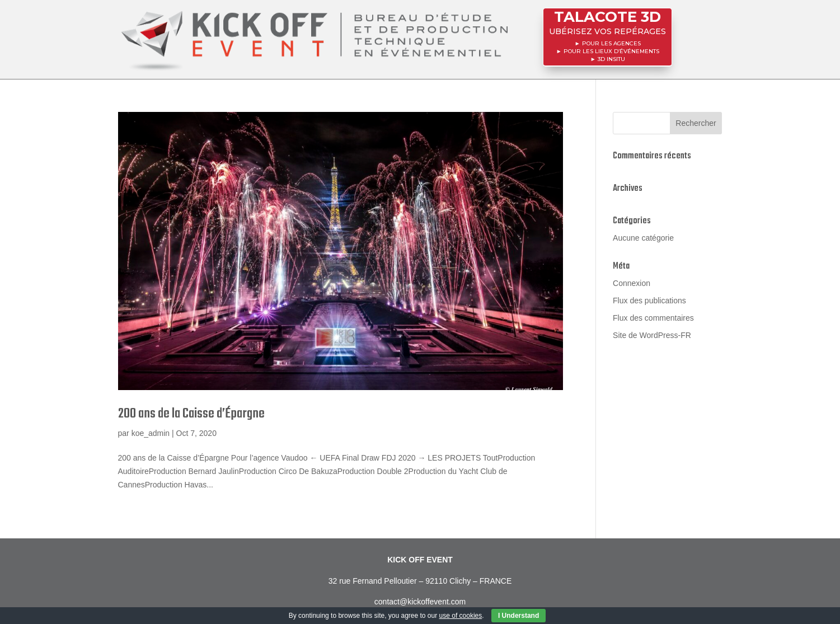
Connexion (632, 283)
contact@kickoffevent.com (420, 602)
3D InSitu (611, 56)
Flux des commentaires (653, 318)
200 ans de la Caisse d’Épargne (191, 414)
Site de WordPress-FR (652, 335)
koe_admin (151, 433)
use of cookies (461, 616)
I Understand (518, 616)
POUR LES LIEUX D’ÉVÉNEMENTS (611, 50)
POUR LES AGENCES (611, 42)
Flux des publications (649, 301)
